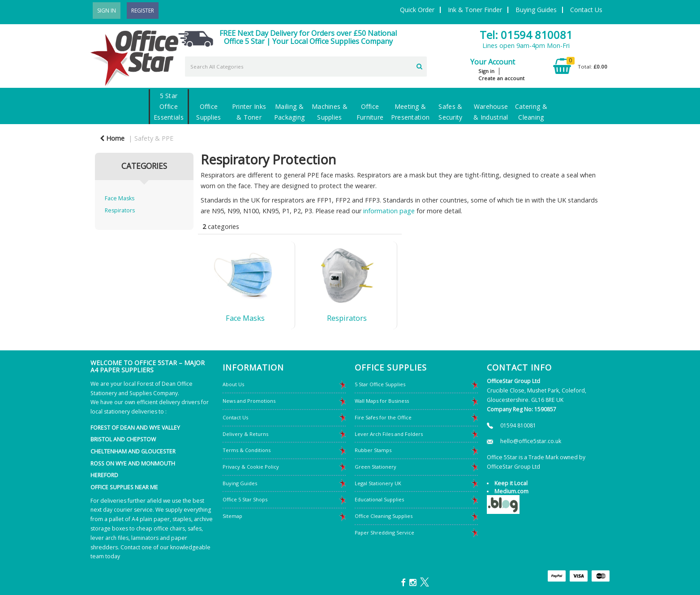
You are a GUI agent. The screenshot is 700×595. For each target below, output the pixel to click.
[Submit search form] (419, 65)
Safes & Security (450, 112)
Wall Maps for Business (382, 401)
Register (143, 11)
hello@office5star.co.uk (531, 441)
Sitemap (232, 516)
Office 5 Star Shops (245, 499)
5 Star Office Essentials (169, 106)
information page (389, 211)
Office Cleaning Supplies (384, 516)
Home (112, 138)
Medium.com (511, 491)
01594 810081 (518, 425)
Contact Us (586, 10)
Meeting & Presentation (410, 112)
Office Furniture (370, 112)
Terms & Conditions (247, 450)
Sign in (486, 71)
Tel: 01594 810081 (526, 35)
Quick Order (417, 10)
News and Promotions (249, 401)
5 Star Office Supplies (380, 384)
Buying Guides (536, 10)
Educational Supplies (379, 499)
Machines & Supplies (330, 112)
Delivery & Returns (245, 434)
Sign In (107, 11)
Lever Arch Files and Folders (389, 434)
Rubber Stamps (373, 450)
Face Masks (120, 198)
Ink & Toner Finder (475, 10)
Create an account (501, 78)
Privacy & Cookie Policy (251, 467)
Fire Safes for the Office (383, 417)
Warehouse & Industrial (491, 112)
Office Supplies (208, 112)
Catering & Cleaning (531, 112)
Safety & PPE (154, 138)
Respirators (120, 210)
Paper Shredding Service (384, 532)
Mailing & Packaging (290, 112)
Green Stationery (376, 467)
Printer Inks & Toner (249, 112)
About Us (233, 384)
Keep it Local (511, 483)
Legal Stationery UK (378, 483)
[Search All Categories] (306, 67)
